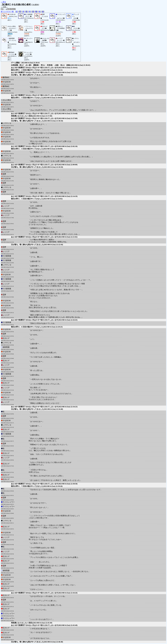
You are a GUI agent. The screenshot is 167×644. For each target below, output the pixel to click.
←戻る (3, 2)
